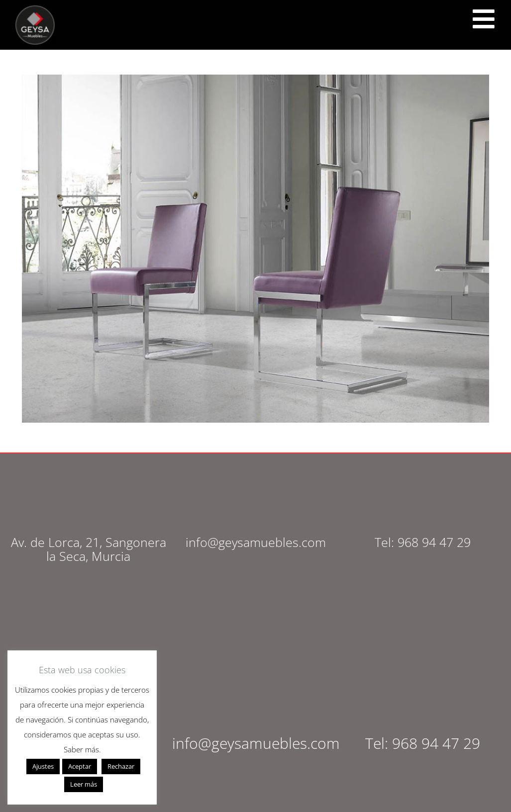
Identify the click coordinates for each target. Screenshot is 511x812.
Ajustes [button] (43, 766)
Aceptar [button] (80, 766)
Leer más (84, 784)
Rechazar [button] (121, 766)
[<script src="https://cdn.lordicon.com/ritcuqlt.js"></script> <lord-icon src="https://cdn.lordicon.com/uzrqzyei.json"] (484, 19)
